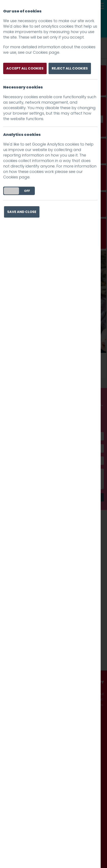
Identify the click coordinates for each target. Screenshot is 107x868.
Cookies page (46, 52)
